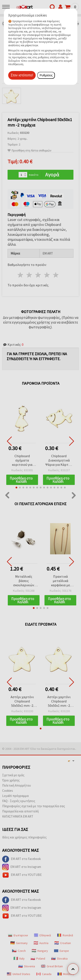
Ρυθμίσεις (46, 75)
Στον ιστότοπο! (22, 75)
